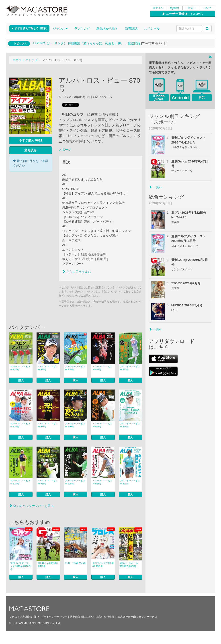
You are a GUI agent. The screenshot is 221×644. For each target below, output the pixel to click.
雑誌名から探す (107, 29)
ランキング (82, 29)
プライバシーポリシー (54, 617)
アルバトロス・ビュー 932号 (20, 425)
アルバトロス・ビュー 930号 (75, 425)
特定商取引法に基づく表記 (86, 617)
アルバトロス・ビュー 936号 (48, 368)
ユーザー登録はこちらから (182, 14)
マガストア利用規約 (21, 617)
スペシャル (152, 29)
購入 (21, 380)
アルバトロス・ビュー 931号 (48, 425)
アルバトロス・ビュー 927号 (20, 482)
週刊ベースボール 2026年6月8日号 (129, 565)
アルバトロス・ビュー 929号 (102, 425)
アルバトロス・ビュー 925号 (75, 482)
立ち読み (31, 150)
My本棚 (174, 8)
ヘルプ (207, 8)
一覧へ (156, 187)
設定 (191, 8)
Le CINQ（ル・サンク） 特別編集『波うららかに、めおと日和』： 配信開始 (87, 43)
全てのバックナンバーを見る (31, 506)
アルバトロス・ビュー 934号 (102, 368)
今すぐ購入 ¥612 (30, 140)
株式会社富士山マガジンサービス (137, 617)
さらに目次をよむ (77, 272)
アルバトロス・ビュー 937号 (20, 368)
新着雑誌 (131, 29)
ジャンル (60, 29)
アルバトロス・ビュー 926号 (48, 482)
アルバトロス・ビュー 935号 (75, 368)
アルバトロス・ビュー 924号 (102, 482)
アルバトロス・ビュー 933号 (130, 368)
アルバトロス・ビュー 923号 (130, 482)
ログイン (158, 8)
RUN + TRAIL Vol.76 (75, 563)
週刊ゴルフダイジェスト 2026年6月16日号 (20, 566)
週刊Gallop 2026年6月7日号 (48, 565)
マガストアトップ (25, 60)
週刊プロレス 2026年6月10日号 (103, 565)
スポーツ (65, 150)
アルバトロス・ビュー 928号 (130, 425)
